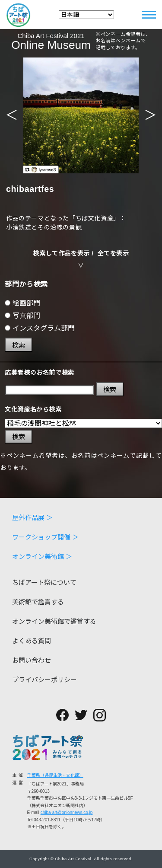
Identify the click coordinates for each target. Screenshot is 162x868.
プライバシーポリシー (44, 680)
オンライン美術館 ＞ (42, 557)
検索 (19, 345)
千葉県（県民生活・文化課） (55, 775)
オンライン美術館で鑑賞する (54, 621)
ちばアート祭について (44, 582)
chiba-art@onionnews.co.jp (67, 812)
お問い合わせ (32, 660)
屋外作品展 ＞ (32, 518)
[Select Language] (86, 15)
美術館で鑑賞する (38, 602)
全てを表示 (113, 253)
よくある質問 (32, 641)
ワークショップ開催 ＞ (45, 537)
